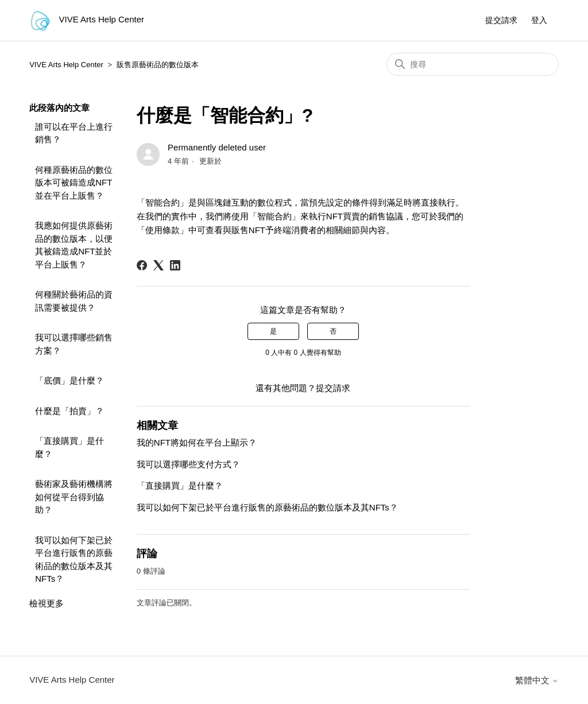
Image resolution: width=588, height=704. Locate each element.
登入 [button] (539, 20)
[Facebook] (142, 265)
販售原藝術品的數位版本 (158, 65)
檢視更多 (47, 603)
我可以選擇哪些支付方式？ (188, 464)
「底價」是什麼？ (69, 380)
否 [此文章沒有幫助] (333, 331)
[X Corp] (158, 265)
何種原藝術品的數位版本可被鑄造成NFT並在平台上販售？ (74, 183)
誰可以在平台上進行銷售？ (74, 133)
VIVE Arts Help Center (66, 65)
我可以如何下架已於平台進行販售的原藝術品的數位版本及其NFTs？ (74, 560)
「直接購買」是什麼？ (69, 447)
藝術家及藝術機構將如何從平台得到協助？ (74, 497)
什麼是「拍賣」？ (69, 411)
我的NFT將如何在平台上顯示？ (197, 442)
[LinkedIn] (175, 265)
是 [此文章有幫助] (273, 331)
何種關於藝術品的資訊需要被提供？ (74, 301)
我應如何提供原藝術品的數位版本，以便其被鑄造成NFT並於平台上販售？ (74, 245)
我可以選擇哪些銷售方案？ (74, 344)
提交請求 (501, 20)
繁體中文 (537, 680)
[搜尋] (473, 64)
